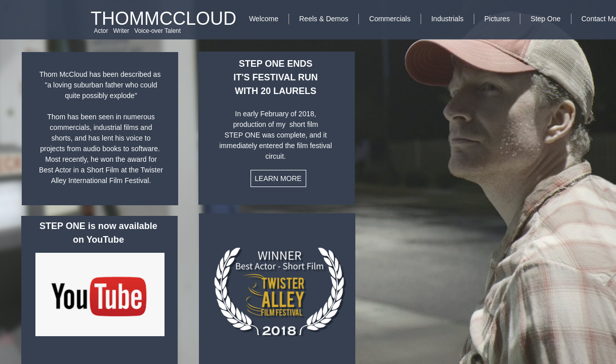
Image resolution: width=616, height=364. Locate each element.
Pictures (497, 19)
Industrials (447, 19)
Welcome (264, 19)
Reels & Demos (324, 19)
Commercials (390, 19)
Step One (545, 19)
